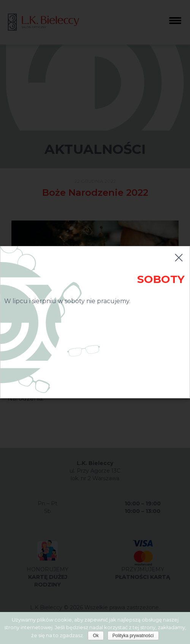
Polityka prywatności (133, 636)
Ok (96, 636)
